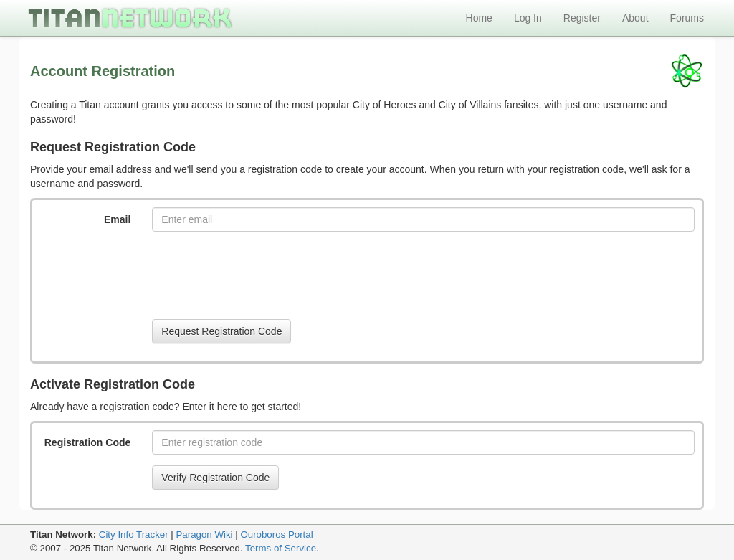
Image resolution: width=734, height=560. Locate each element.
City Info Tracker (134, 535)
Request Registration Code (221, 331)
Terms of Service (281, 548)
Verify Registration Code (215, 478)
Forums (687, 18)
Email (117, 219)
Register (582, 18)
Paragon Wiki (204, 535)
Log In (528, 18)
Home (479, 18)
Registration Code (88, 442)
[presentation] (261, 275)
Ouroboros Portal (276, 535)
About (635, 18)
